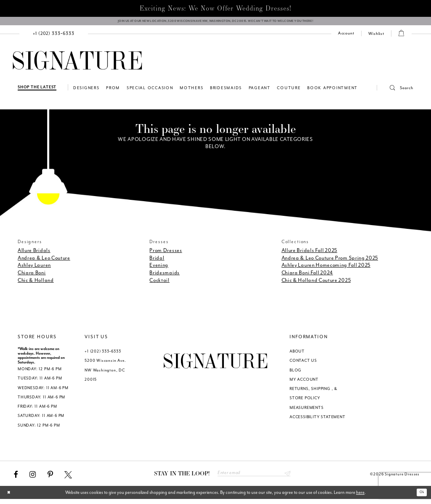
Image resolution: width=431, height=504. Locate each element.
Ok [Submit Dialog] (420, 497)
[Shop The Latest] (37, 91)
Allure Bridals (34, 254)
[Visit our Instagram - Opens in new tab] (33, 478)
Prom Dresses (166, 254)
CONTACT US (303, 364)
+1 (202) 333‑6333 (103, 355)
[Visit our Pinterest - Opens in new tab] (50, 478)
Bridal (157, 261)
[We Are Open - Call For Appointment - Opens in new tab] (215, 23)
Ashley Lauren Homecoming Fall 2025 (326, 269)
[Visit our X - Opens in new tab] (68, 478)
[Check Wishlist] (376, 37)
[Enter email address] (254, 477)
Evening (159, 269)
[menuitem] (54, 37)
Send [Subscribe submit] (286, 477)
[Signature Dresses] (77, 65)
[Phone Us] (54, 37)
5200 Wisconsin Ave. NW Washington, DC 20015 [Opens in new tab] (105, 374)
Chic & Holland (36, 284)
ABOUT (297, 355)
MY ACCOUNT (304, 383)
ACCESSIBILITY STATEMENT (318, 420)
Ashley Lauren (34, 269)
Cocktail (160, 284)
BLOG (295, 374)
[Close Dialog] (11, 497)
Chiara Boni (32, 276)
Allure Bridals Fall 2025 (310, 254)
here (360, 497)
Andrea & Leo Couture (44, 261)
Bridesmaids (165, 276)
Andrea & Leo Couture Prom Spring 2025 (330, 261)
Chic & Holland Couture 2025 (316, 284)
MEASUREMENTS (307, 411)
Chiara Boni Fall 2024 (307, 276)
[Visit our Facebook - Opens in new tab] (16, 478)
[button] (395, 92)
